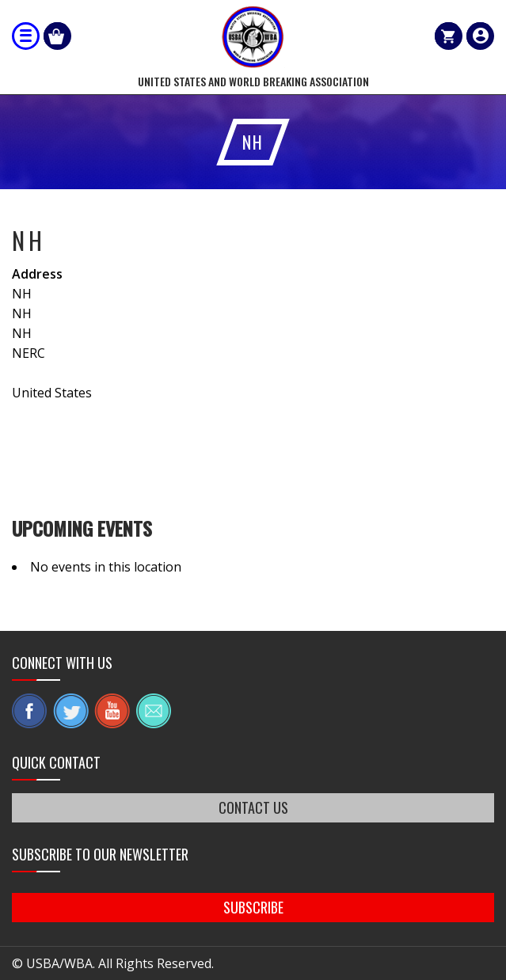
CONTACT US (253, 807)
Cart (449, 36)
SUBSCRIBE (253, 907)
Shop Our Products (57, 36)
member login (480, 36)
